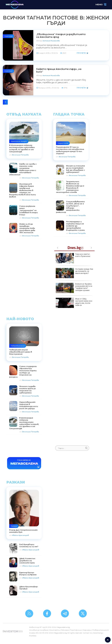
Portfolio (33, 636)
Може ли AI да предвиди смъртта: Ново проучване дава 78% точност (27, 228)
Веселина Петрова (20, 155)
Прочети (81, 53)
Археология (15, 141)
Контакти (55, 630)
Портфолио (76, 630)
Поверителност (101, 630)
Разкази (14, 526)
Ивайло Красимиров (20, 535)
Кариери (87, 630)
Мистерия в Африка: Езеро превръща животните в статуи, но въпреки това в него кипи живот (23, 190)
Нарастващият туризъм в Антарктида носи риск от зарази (29, 405)
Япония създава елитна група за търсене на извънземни (27, 390)
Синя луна (8, 36)
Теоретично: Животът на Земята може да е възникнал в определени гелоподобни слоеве (70, 187)
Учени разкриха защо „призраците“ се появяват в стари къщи (28, 210)
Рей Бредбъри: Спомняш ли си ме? (29, 546)
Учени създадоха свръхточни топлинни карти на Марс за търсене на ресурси (23, 372)
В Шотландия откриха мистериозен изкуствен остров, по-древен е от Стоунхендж (24, 423)
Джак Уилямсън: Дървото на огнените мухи (27, 561)
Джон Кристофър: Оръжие (29, 588)
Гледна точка (63, 143)
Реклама (65, 630)
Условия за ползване (39, 630)
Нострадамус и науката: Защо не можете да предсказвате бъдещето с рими (75, 226)
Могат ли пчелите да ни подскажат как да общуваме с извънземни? (75, 169)
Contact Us (87, 633)
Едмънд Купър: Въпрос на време (28, 574)
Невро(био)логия (18, 346)
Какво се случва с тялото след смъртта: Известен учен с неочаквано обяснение (23, 169)
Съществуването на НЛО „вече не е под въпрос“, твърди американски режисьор (70, 207)
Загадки (24, 141)
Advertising (98, 633)
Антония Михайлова (51, 41)
